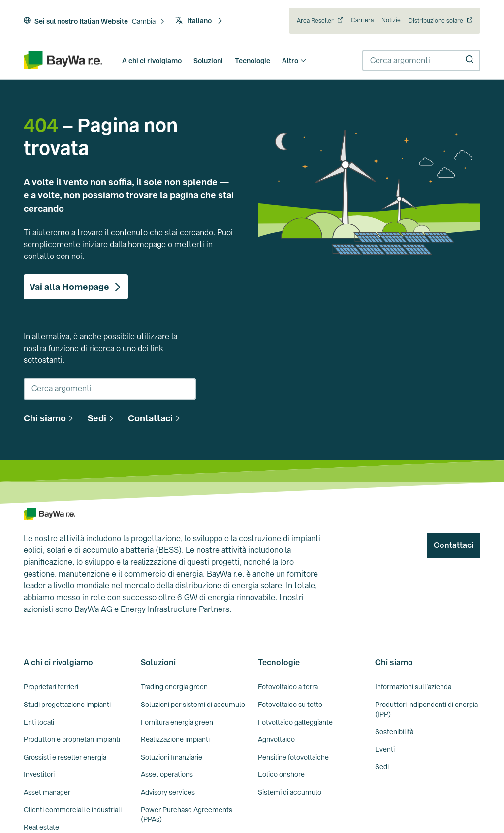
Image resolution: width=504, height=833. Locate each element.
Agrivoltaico (276, 739)
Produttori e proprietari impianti (72, 739)
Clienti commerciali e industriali (73, 810)
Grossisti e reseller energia (65, 757)
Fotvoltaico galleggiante (295, 722)
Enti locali (39, 722)
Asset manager (47, 792)
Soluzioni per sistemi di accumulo (193, 705)
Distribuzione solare (436, 21)
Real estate (41, 827)
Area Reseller (315, 21)
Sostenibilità (394, 732)
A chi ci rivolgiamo (152, 61)
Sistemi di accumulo (290, 792)
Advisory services (168, 792)
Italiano (199, 21)
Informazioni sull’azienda (413, 687)
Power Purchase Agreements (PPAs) (187, 815)
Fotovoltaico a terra (288, 687)
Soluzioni (208, 61)
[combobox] (421, 61)
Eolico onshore (281, 774)
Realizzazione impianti (175, 739)
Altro (294, 61)
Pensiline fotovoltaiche (293, 757)
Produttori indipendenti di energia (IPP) (426, 709)
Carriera (362, 20)
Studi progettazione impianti (67, 705)
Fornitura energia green (177, 722)
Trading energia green (174, 687)
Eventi (385, 749)
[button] (149, 22)
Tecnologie (252, 61)
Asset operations (167, 774)
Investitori (39, 774)
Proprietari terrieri (51, 687)
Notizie (391, 20)
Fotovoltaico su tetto (290, 705)
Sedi (382, 767)
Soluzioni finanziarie (172, 757)
